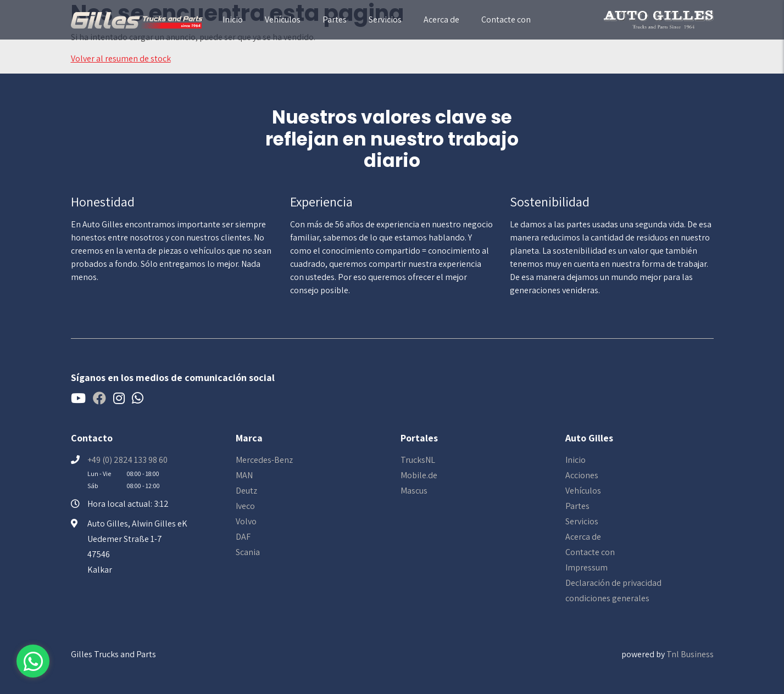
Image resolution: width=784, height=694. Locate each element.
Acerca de (441, 19)
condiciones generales (607, 598)
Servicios (385, 19)
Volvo (246, 521)
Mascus (414, 491)
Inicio (233, 19)
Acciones (582, 475)
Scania (248, 552)
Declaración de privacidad (613, 583)
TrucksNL (418, 460)
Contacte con (506, 19)
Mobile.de (419, 475)
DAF (243, 537)
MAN (244, 475)
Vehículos (283, 19)
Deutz (246, 491)
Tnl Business (690, 654)
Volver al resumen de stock (121, 58)
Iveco (245, 506)
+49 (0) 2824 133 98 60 (127, 460)
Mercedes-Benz (264, 460)
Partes (335, 19)
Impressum (586, 567)
